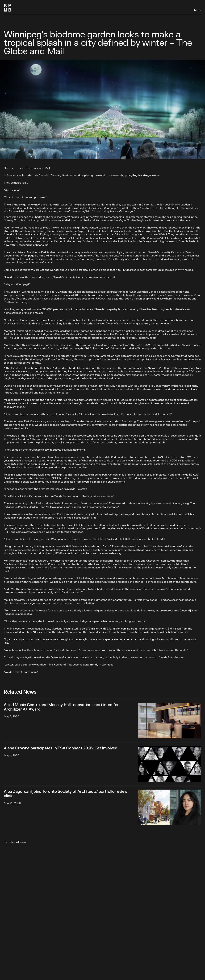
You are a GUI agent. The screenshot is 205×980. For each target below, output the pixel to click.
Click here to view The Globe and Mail (27, 168)
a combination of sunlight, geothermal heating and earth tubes (129, 550)
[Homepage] (8, 8)
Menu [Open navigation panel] (198, 10)
